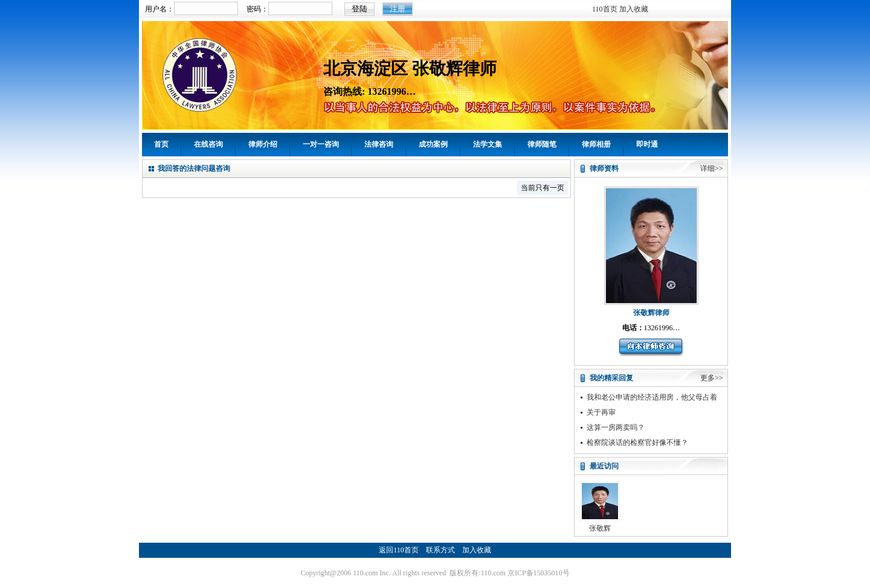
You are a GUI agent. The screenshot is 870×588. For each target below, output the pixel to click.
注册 (398, 9)
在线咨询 (208, 144)
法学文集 (488, 144)
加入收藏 (634, 9)
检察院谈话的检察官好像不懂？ (637, 443)
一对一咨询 (321, 144)
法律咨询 (379, 144)
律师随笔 (542, 144)
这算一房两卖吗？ (616, 427)
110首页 (605, 9)
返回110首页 (399, 550)
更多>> (712, 378)
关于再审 (601, 412)
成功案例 (433, 144)
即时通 (647, 144)
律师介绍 (263, 144)
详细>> (712, 168)
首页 (161, 144)
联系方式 (440, 550)
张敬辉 (600, 528)
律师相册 (596, 144)
